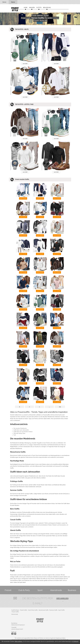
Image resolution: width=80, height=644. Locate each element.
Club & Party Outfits (33, 610)
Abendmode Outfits (44, 610)
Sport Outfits (61, 610)
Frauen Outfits (15, 612)
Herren (13, 2)
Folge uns (14, 632)
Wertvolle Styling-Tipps (19, 433)
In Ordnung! (75, 641)
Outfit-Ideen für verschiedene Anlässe (23, 432)
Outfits (39, 8)
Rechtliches (14, 623)
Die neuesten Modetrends (20, 428)
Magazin (32, 8)
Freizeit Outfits (23, 610)
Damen (4, 2)
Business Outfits (53, 610)
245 (60, 407)
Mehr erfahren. (19, 641)
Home (26, 8)
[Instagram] (13, 634)
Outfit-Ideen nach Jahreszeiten (21, 430)
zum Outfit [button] (25, 64)
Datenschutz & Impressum (18, 625)
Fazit (15, 435)
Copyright (14, 627)
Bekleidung (47, 8)
